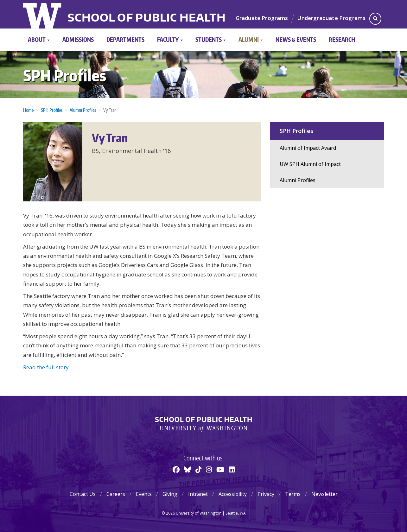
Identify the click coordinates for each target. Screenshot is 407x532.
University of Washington (43, 14)
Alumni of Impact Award (308, 148)
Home (28, 110)
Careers (116, 494)
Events (144, 494)
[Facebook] (176, 469)
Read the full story (46, 367)
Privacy (266, 494)
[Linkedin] (232, 469)
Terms (293, 494)
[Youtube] (220, 469)
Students (211, 39)
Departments (125, 39)
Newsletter (324, 494)
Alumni (251, 39)
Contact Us (83, 494)
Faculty (170, 39)
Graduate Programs (262, 18)
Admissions (78, 39)
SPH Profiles (65, 75)
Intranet (198, 494)
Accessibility (233, 494)
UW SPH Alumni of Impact (310, 164)
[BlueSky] (188, 469)
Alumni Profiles (83, 110)
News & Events (296, 39)
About (39, 39)
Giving (170, 494)
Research (342, 39)
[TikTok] (198, 469)
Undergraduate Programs (332, 18)
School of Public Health (147, 18)
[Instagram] (209, 469)
